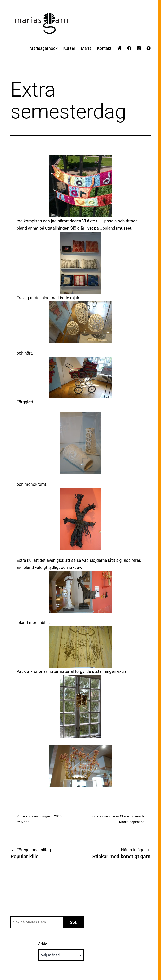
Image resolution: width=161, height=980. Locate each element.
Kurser (69, 48)
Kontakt (104, 48)
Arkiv (42, 944)
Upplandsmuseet (116, 228)
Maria (86, 48)
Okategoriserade (132, 816)
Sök (74, 922)
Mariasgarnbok (44, 48)
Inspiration (137, 822)
